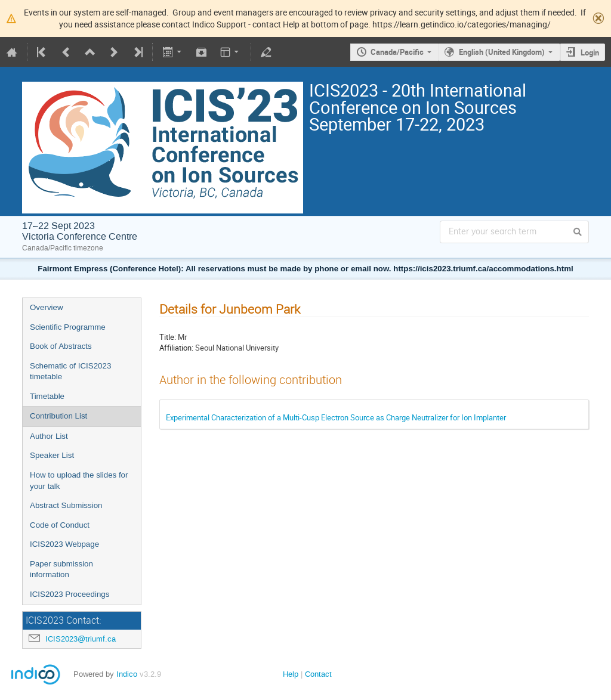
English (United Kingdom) (502, 52)
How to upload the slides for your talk (79, 481)
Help (291, 674)
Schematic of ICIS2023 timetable (70, 371)
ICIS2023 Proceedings (70, 594)
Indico (127, 674)
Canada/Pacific (397, 52)
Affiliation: (176, 348)
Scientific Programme (68, 327)
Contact (318, 674)
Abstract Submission (66, 505)
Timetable (47, 396)
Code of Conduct (60, 525)
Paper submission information (61, 569)
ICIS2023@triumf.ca (81, 639)
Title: (168, 337)
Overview (47, 307)
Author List (49, 436)
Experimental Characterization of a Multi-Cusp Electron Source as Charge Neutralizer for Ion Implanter (336, 417)
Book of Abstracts (61, 346)
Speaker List (52, 455)
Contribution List (58, 416)
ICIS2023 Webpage (64, 544)
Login (590, 52)
